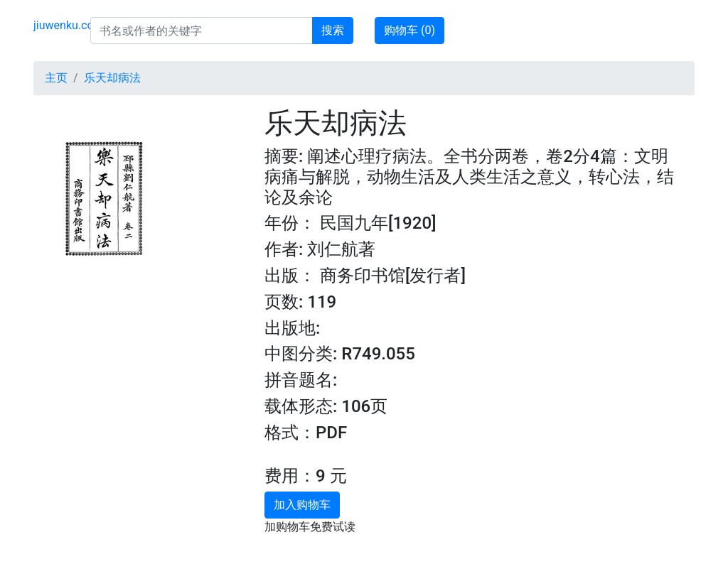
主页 (56, 78)
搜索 (333, 30)
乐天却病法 (112, 78)
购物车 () (409, 30)
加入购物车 (302, 505)
